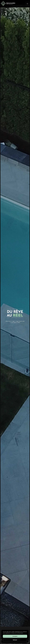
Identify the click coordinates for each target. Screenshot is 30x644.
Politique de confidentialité (17, 633)
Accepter (15, 636)
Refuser (15, 640)
